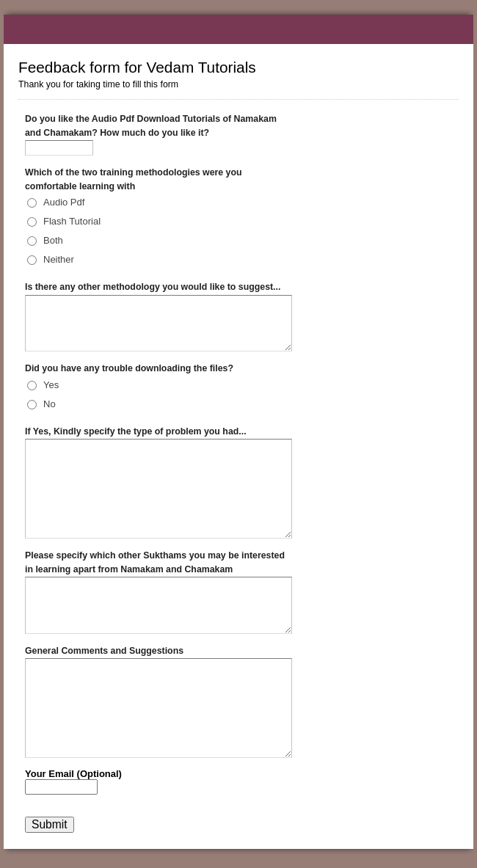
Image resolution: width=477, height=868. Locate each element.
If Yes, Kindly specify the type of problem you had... (136, 431)
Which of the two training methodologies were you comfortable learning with (134, 179)
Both (53, 240)
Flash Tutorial (72, 221)
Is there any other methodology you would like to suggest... (153, 287)
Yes (51, 385)
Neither (59, 259)
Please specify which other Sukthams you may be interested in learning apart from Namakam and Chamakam (155, 562)
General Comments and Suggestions (104, 651)
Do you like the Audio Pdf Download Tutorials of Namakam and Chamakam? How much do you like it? (151, 126)
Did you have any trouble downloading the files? (129, 368)
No (50, 404)
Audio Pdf (64, 202)
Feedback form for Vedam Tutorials (238, 29)
